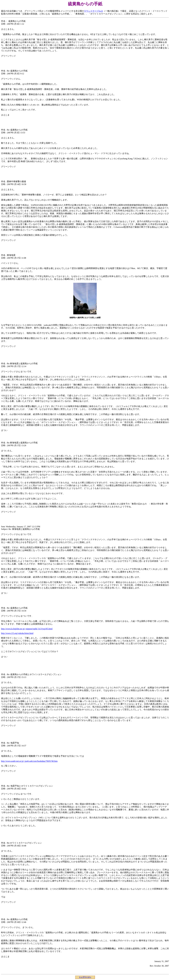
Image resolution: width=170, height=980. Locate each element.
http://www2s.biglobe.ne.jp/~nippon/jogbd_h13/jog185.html (27, 629)
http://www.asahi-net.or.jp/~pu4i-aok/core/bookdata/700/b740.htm (29, 761)
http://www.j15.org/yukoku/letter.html (17, 633)
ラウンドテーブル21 (93, 11)
